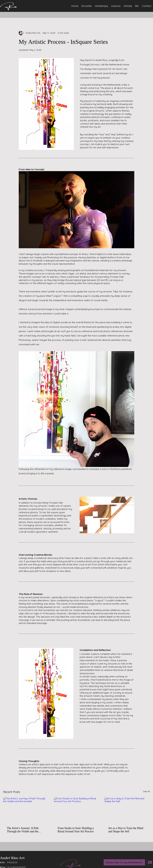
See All (147, 791)
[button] (124, 862)
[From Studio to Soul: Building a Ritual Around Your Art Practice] (77, 810)
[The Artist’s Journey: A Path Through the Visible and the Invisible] (26, 810)
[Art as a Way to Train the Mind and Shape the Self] (127, 810)
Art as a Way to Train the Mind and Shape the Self (126, 830)
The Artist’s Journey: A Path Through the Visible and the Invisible (23, 830)
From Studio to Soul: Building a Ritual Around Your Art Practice (76, 830)
